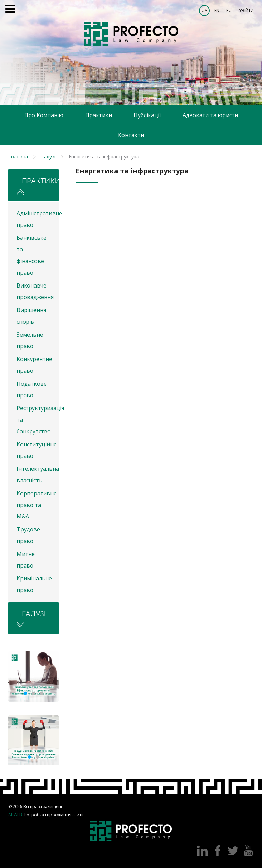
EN (217, 10)
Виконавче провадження (35, 291)
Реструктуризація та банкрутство (38, 420)
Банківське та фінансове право (32, 255)
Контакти (131, 135)
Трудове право (28, 535)
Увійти (246, 10)
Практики (99, 115)
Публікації (147, 115)
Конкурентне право (34, 365)
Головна (18, 157)
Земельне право (30, 340)
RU (229, 10)
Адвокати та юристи (210, 115)
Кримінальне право (34, 584)
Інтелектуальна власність (38, 475)
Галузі (48, 157)
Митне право (26, 560)
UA (205, 10)
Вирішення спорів (31, 316)
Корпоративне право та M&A (37, 505)
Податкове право (32, 389)
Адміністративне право (38, 219)
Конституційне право (37, 450)
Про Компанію (44, 115)
